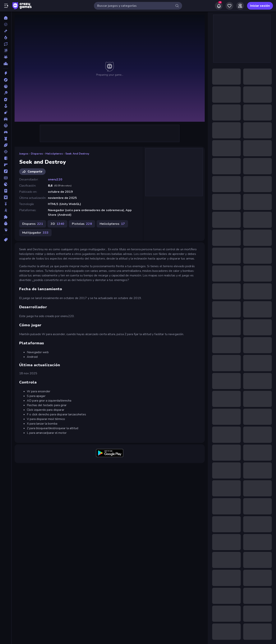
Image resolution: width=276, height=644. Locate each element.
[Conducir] (6, 126)
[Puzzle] (6, 217)
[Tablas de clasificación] (6, 64)
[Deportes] (6, 145)
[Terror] (6, 223)
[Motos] (6, 204)
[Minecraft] (6, 197)
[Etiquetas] (6, 240)
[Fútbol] (6, 178)
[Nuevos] (6, 31)
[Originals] (6, 50)
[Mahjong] (6, 191)
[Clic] (6, 112)
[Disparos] (6, 152)
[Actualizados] (6, 44)
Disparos (37, 154)
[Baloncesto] (6, 86)
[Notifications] (219, 6)
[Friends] (240, 6)
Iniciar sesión (260, 6)
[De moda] (6, 37)
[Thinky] (6, 230)
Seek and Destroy (77, 154)
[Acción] (6, 73)
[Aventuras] (6, 80)
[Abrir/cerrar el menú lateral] (6, 6)
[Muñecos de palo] (6, 210)
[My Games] (229, 6)
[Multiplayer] (6, 57)
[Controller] (6, 132)
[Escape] (6, 158)
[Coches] (6, 119)
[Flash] (6, 171)
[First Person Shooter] (6, 165)
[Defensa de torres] (6, 139)
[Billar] (6, 93)
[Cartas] (6, 99)
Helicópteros (54, 154)
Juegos (24, 154)
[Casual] (6, 106)
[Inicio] (6, 18)
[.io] (6, 184)
